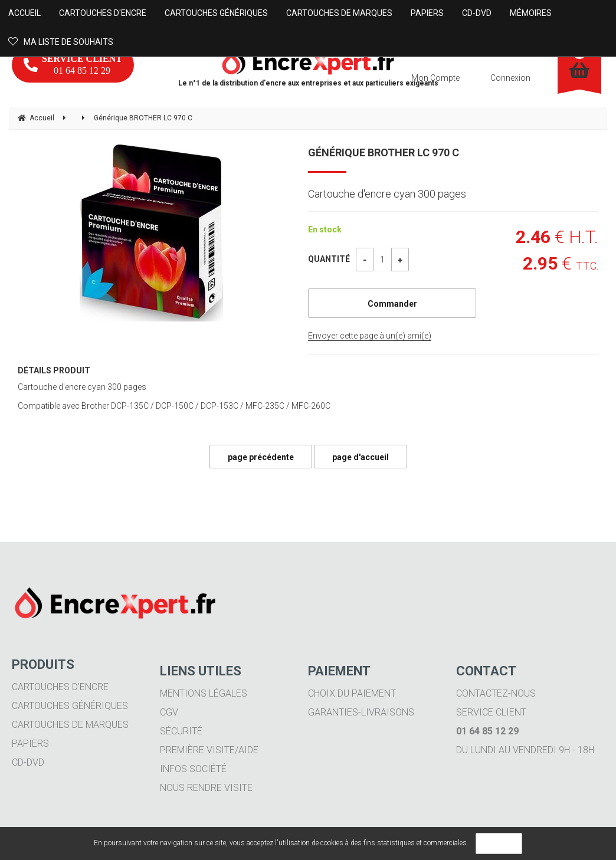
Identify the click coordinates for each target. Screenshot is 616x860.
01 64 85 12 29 (73, 65)
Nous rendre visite (206, 788)
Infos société (193, 769)
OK (499, 843)
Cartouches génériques (70, 706)
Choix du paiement (352, 693)
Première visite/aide (209, 750)
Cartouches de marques (70, 725)
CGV (169, 712)
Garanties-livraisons (361, 712)
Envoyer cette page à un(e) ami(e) (370, 336)
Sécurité (181, 731)
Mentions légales (204, 693)
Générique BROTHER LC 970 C (384, 152)
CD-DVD (28, 762)
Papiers (30, 744)
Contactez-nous (496, 693)
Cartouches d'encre (60, 687)
